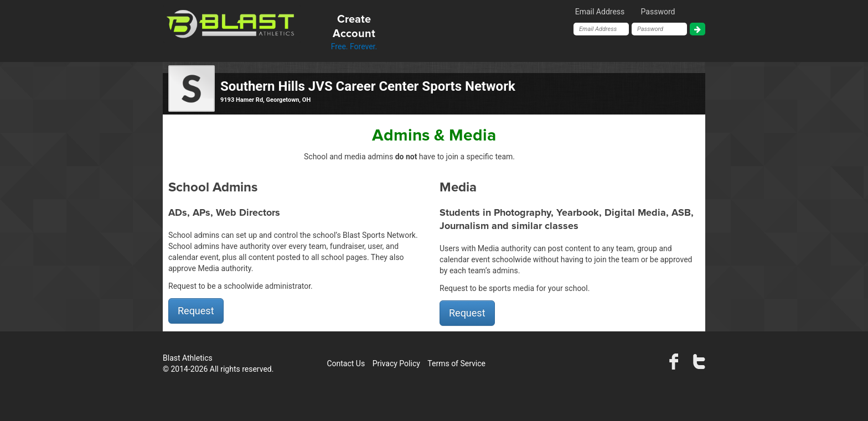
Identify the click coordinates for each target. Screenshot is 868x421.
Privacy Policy (396, 363)
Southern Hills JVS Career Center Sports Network (368, 86)
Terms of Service (456, 363)
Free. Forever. (354, 32)
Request (196, 311)
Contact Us (346, 363)
